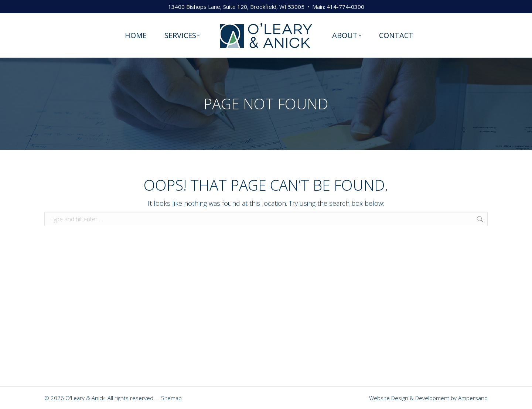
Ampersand (473, 398)
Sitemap (171, 398)
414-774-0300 (345, 7)
